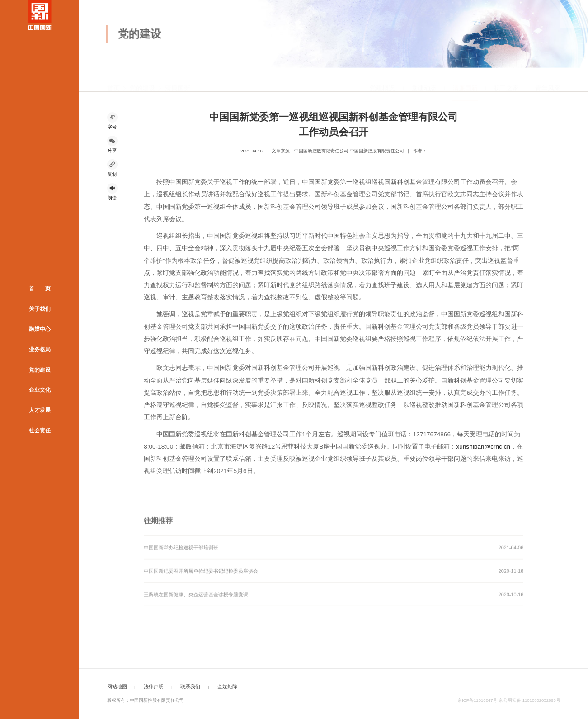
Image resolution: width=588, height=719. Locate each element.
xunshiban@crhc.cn (483, 447)
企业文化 (40, 390)
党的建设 (40, 369)
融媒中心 (40, 329)
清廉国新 (178, 80)
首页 (113, 80)
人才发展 (40, 410)
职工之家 (506, 80)
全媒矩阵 (227, 686)
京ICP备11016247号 (477, 700)
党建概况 (382, 80)
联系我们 (190, 686)
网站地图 (117, 686)
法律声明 (154, 686)
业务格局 (40, 349)
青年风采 (548, 80)
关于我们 (40, 308)
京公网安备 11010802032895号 (529, 700)
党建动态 (424, 80)
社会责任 (40, 430)
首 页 (40, 289)
